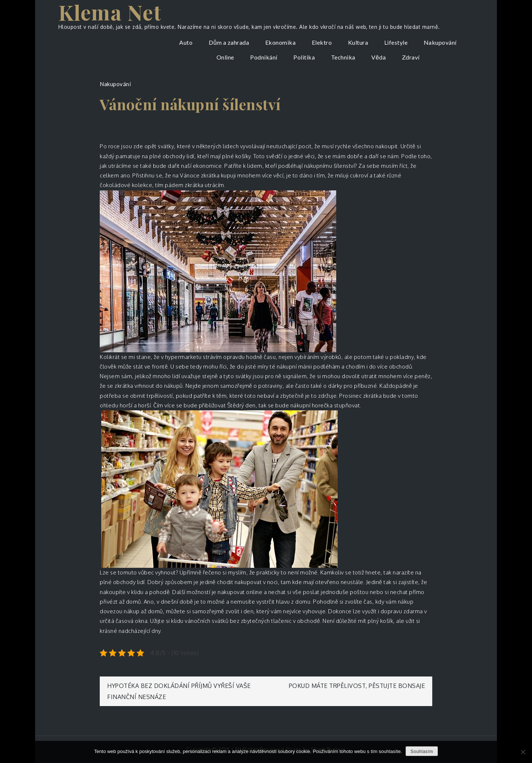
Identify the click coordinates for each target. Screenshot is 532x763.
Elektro (322, 42)
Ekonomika (281, 42)
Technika (343, 57)
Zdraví (411, 57)
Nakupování (440, 42)
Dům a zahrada (229, 42)
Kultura (358, 42)
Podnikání (264, 57)
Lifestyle (396, 42)
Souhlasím (422, 752)
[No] (523, 752)
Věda (378, 57)
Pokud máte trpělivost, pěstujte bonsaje (357, 686)
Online (225, 57)
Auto (186, 42)
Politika (304, 57)
